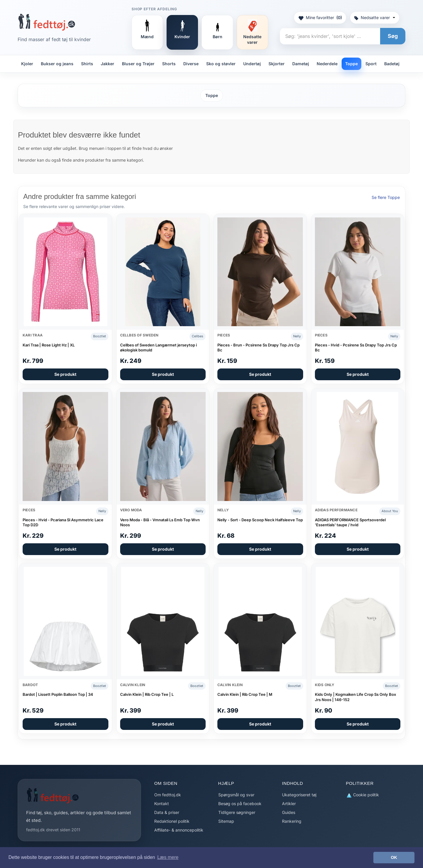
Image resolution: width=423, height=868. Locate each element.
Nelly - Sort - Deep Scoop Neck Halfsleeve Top (260, 520)
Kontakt (162, 804)
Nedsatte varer (375, 17)
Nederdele (327, 64)
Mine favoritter (320, 18)
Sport (371, 64)
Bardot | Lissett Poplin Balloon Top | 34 (58, 694)
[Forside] (47, 22)
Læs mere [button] (168, 857)
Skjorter (277, 64)
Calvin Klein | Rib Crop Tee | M (245, 694)
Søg (393, 36)
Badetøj (392, 64)
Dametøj (301, 64)
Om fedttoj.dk (168, 795)
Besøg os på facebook (240, 804)
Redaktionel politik (172, 821)
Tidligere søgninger (237, 812)
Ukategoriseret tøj (299, 795)
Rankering (292, 821)
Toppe (351, 64)
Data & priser (167, 812)
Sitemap (226, 821)
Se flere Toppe (386, 197)
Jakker (108, 64)
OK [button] (394, 857)
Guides (289, 812)
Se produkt (65, 374)
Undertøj (252, 64)
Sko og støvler (221, 64)
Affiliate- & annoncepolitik (179, 830)
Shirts (87, 64)
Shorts (169, 64)
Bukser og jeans (57, 64)
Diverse (191, 64)
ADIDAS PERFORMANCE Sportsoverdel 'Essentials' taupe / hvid (350, 522)
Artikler (289, 804)
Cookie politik (362, 795)
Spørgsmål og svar (236, 795)
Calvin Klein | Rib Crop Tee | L (147, 694)
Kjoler (27, 64)
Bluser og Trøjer (138, 64)
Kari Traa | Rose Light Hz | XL (49, 345)
